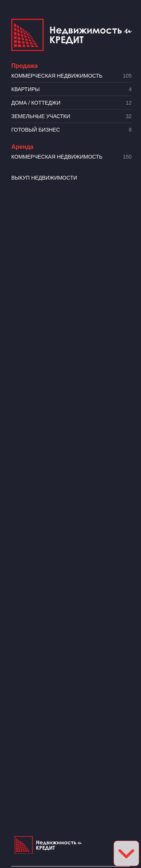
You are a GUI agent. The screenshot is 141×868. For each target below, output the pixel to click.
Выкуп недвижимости (44, 178)
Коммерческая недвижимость (71, 76)
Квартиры (71, 89)
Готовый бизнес (71, 130)
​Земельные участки (71, 116)
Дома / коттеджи (71, 103)
